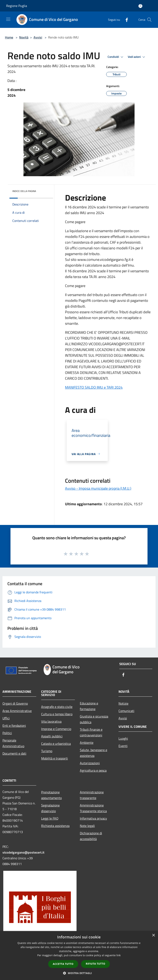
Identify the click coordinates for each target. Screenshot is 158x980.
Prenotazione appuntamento (51, 795)
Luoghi (123, 738)
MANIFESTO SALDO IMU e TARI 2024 (94, 387)
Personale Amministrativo (13, 743)
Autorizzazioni (90, 763)
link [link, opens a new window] (119, 955)
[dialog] (79, 956)
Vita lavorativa (51, 721)
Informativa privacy (93, 818)
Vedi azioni (137, 57)
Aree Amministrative (17, 711)
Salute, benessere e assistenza (94, 753)
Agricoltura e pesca (93, 770)
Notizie (123, 703)
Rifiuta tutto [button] (96, 964)
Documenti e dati (14, 753)
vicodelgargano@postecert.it (23, 852)
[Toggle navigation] (8, 19)
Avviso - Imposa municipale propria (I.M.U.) (98, 488)
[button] (79, 973)
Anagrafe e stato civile (57, 707)
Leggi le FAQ (50, 818)
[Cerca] (149, 20)
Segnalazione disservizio (50, 808)
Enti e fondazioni (14, 726)
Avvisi (38, 37)
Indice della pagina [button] (24, 191)
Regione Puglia (17, 6)
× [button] (153, 935)
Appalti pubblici (52, 736)
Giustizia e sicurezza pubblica (94, 719)
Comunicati (126, 711)
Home (9, 37)
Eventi (123, 746)
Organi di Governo (15, 703)
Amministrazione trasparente (92, 795)
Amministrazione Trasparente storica (93, 808)
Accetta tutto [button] (63, 964)
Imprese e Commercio (56, 729)
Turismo (47, 751)
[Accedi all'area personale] (140, 6)
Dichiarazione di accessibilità (91, 836)
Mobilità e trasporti (55, 758)
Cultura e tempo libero (57, 714)
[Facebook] (125, 20)
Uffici (6, 718)
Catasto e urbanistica (56, 744)
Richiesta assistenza (55, 826)
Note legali (87, 826)
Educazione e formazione (89, 706)
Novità (24, 37)
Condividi (116, 57)
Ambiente (87, 743)
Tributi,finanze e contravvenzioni (91, 732)
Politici (7, 733)
